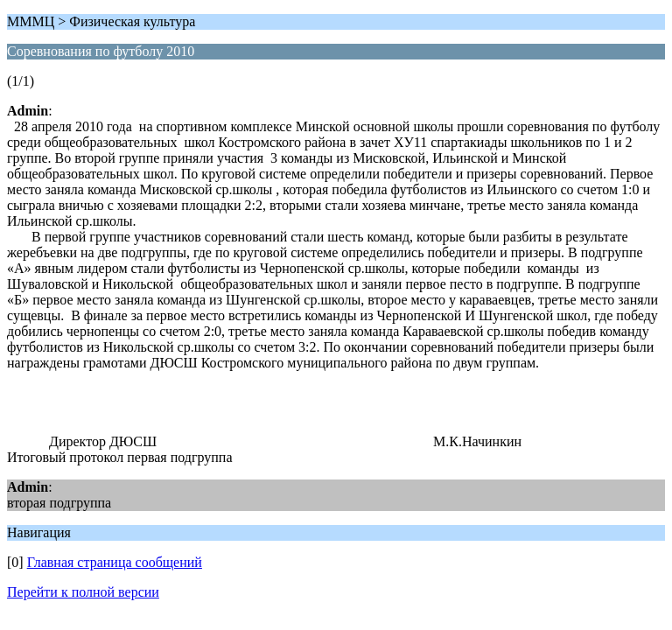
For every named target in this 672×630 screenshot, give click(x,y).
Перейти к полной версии (83, 592)
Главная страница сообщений (115, 562)
